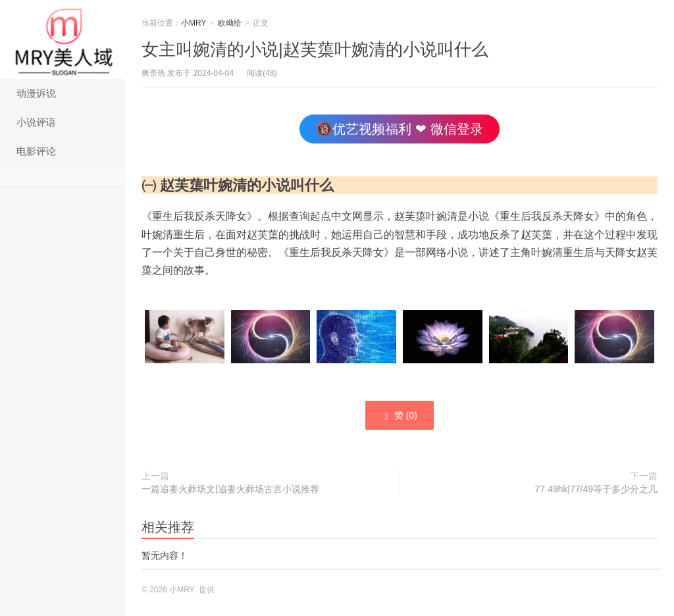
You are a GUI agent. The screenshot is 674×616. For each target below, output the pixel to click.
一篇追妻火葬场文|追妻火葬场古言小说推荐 (230, 489)
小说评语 (36, 122)
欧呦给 (230, 23)
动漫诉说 (36, 93)
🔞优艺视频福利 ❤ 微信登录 (399, 129)
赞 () (400, 416)
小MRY (63, 39)
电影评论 (36, 151)
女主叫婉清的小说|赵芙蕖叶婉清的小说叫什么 (315, 49)
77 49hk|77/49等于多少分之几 (597, 489)
